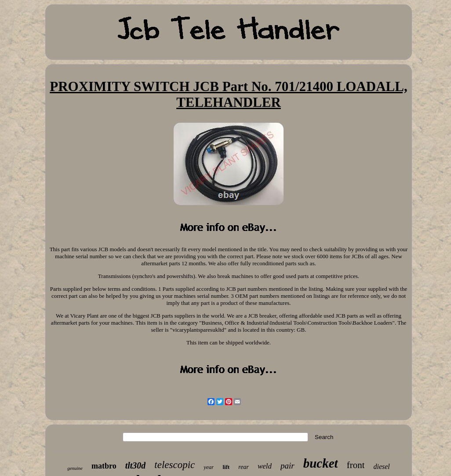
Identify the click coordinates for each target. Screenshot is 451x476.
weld (265, 466)
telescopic (175, 465)
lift (226, 467)
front (356, 465)
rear (244, 467)
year (209, 467)
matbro (104, 466)
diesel (381, 467)
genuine (75, 468)
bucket (321, 463)
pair (287, 466)
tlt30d (136, 465)
